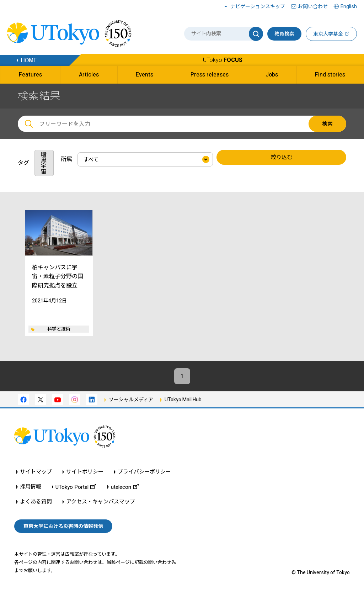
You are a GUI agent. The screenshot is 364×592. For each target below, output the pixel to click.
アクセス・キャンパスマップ (101, 502)
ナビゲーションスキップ (258, 6)
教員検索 (284, 34)
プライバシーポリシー (144, 472)
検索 (327, 124)
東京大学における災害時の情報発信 (63, 526)
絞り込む (282, 157)
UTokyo (223, 60)
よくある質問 (36, 502)
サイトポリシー (85, 472)
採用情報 (31, 487)
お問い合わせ (313, 6)
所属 (66, 159)
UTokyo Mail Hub (183, 400)
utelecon (125, 487)
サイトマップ (36, 472)
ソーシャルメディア (131, 400)
